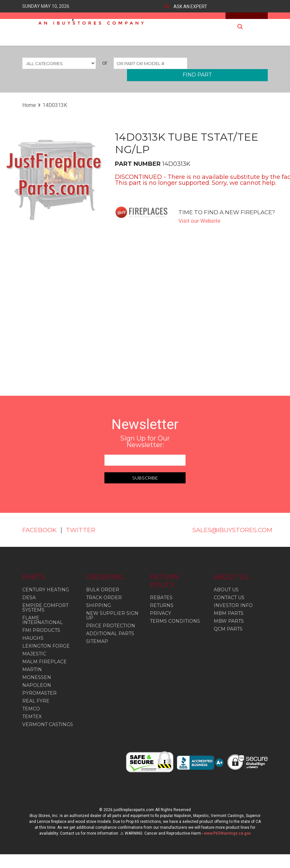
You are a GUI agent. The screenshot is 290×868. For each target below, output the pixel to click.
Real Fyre (36, 709)
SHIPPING (99, 613)
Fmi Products (41, 638)
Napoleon (37, 693)
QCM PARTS (228, 637)
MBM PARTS (229, 621)
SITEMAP (97, 649)
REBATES (161, 605)
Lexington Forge (46, 654)
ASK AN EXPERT (190, 7)
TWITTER (38, 538)
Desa (29, 605)
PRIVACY (161, 621)
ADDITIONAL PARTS (110, 641)
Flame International (43, 628)
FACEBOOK (41, 530)
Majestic (34, 662)
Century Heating (46, 598)
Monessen (37, 685)
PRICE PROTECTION (111, 634)
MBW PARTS (229, 629)
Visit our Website (200, 221)
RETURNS (162, 613)
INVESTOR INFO (233, 613)
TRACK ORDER (104, 605)
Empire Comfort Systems (45, 616)
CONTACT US (229, 605)
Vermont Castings (48, 732)
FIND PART (197, 75)
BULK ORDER (103, 598)
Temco (31, 717)
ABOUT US (226, 598)
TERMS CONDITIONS (175, 629)
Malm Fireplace (45, 669)
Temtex (32, 724)
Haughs (33, 646)
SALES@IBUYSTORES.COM (237, 530)
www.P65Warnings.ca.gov (227, 841)
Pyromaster (39, 701)
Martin (32, 677)
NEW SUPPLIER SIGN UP (112, 623)
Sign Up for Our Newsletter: (145, 442)
